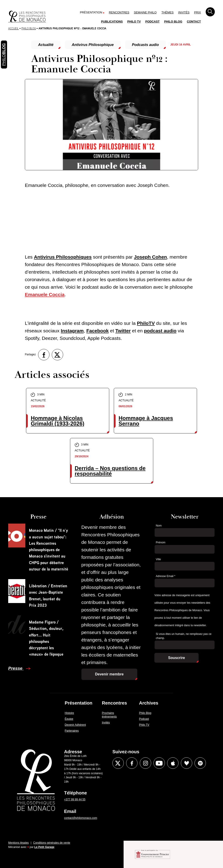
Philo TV (134, 22)
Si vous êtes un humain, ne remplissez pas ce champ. (184, 636)
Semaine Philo (145, 12)
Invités (184, 12)
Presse (16, 668)
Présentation (91, 12)
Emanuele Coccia (45, 294)
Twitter (123, 331)
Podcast (152, 22)
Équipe (69, 719)
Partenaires (72, 731)
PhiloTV (146, 323)
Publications (112, 22)
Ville (158, 559)
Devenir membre (109, 674)
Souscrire (176, 658)
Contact (194, 22)
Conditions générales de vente (52, 843)
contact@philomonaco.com (81, 818)
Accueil (13, 28)
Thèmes (167, 12)
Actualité (46, 45)
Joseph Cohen (151, 257)
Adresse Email (165, 576)
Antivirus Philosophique (93, 45)
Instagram (72, 331)
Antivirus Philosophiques (63, 257)
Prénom (161, 542)
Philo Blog (173, 22)
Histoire (69, 713)
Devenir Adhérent (75, 725)
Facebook (98, 331)
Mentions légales (18, 843)
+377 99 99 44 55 (75, 799)
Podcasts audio (145, 45)
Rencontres (119, 12)
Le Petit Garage (44, 847)
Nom (159, 526)
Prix (197, 12)
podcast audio (160, 331)
